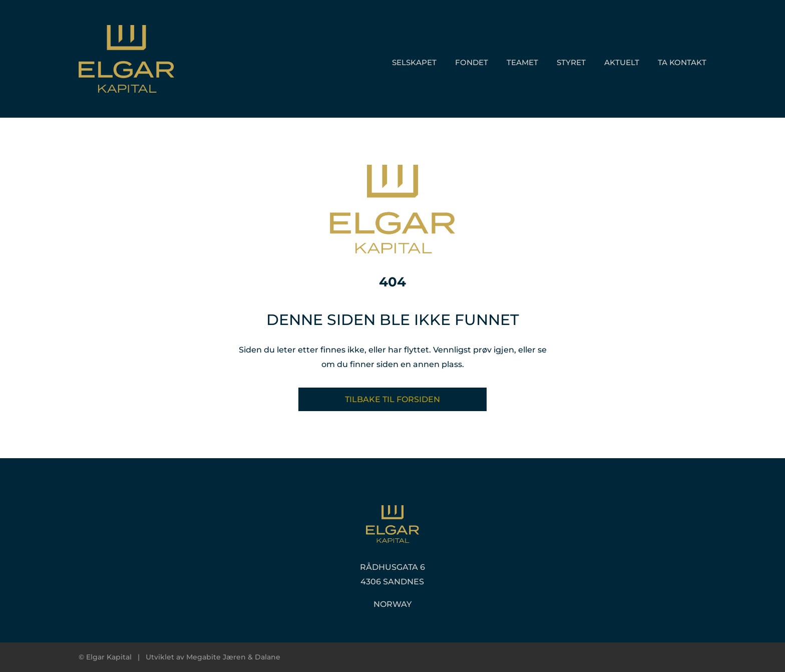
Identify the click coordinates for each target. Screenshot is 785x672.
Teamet (522, 62)
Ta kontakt (682, 62)
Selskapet (414, 62)
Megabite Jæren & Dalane (233, 657)
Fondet (472, 62)
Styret (571, 62)
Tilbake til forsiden (392, 399)
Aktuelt (622, 62)
